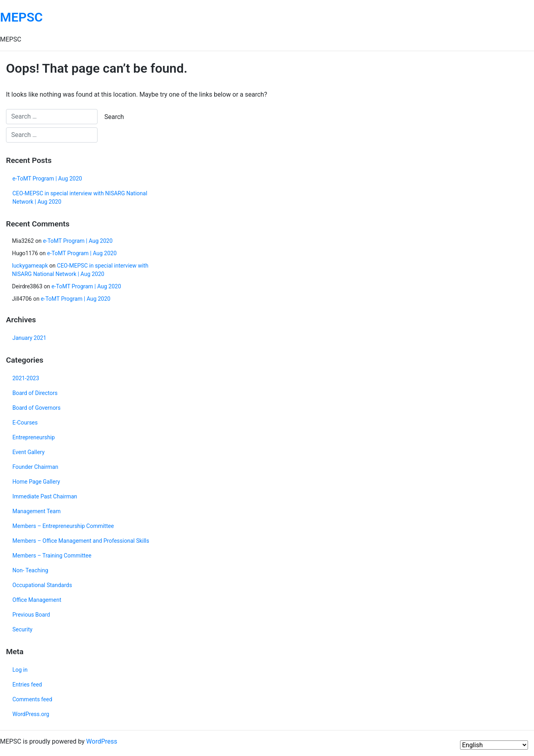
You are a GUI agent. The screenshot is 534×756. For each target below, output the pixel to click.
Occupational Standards (42, 585)
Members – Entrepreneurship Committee (63, 526)
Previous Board (31, 615)
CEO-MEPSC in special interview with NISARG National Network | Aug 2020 (80, 197)
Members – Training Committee (52, 556)
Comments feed (32, 699)
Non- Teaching (30, 570)
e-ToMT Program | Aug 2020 (47, 179)
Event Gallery (29, 452)
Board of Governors (37, 408)
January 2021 (29, 338)
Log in (20, 670)
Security (22, 629)
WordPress (102, 741)
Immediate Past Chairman (45, 496)
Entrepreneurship (34, 437)
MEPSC (21, 17)
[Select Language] (494, 745)
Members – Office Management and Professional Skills (81, 541)
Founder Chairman (35, 467)
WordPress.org (31, 714)
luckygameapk (30, 266)
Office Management (37, 600)
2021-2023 (26, 378)
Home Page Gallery (36, 482)
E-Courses (25, 423)
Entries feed (27, 685)
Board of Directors (35, 393)
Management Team (37, 511)
